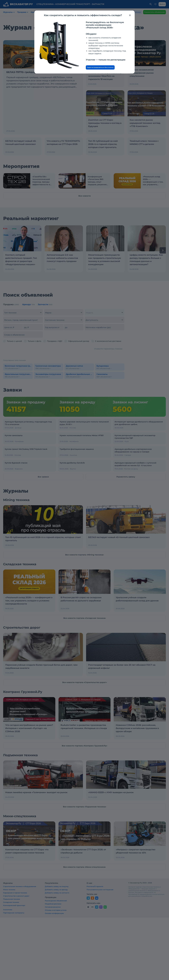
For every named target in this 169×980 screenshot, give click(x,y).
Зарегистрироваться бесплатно (100, 67)
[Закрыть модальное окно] (130, 15)
